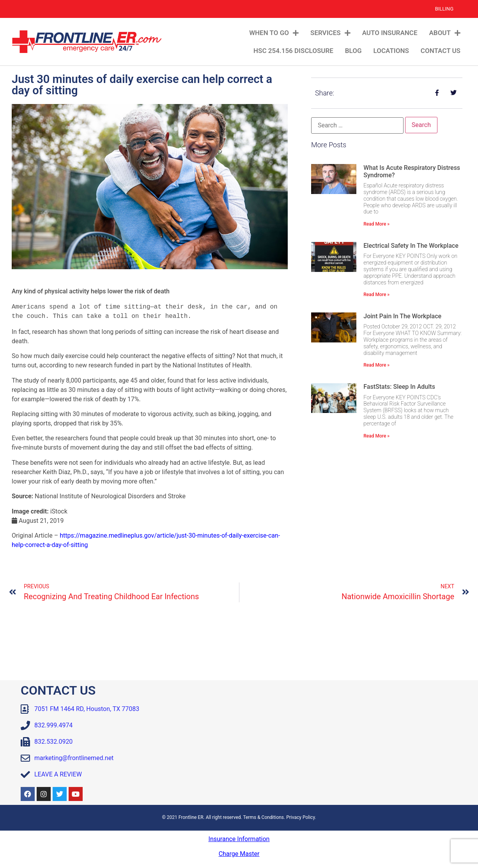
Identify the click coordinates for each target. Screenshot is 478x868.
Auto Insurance (390, 33)
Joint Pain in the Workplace (402, 316)
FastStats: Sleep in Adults (399, 387)
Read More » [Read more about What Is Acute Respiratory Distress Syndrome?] (376, 224)
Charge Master (239, 854)
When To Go (274, 33)
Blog (353, 51)
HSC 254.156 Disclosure (293, 51)
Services (330, 33)
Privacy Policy (300, 817)
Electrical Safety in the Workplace (411, 246)
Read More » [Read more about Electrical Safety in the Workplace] (376, 295)
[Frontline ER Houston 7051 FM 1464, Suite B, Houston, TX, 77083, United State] (350, 743)
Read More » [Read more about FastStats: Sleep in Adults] (376, 436)
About (445, 33)
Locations (391, 51)
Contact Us (441, 51)
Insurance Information (239, 839)
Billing (444, 9)
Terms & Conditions (263, 817)
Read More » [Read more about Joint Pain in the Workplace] (376, 365)
